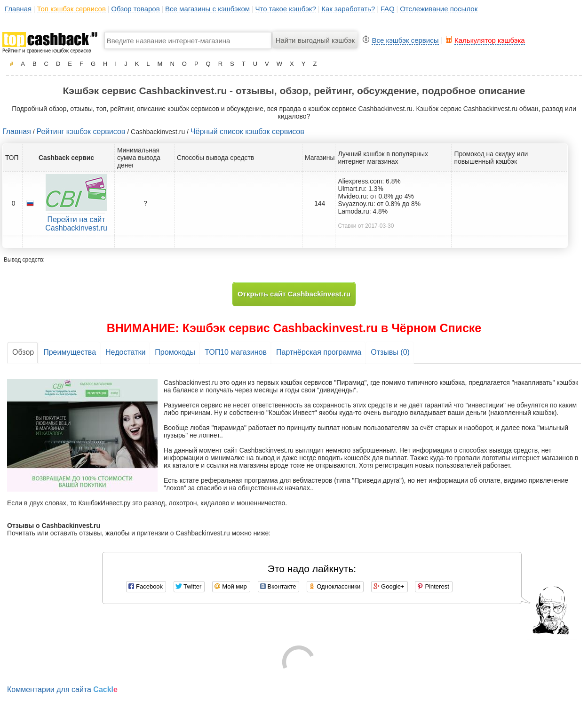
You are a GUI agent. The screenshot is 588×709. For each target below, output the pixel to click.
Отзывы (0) (390, 352)
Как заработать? (348, 9)
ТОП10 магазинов (236, 352)
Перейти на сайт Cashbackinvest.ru (76, 224)
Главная (18, 9)
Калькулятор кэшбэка (490, 40)
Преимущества (70, 352)
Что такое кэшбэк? (286, 9)
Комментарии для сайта (62, 689)
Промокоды (175, 352)
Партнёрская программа (319, 352)
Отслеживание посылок (439, 9)
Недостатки (125, 352)
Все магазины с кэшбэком (207, 9)
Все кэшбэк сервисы (405, 40)
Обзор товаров (135, 9)
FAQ (388, 9)
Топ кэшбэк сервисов (72, 9)
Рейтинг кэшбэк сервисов (81, 131)
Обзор (23, 352)
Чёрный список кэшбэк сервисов (247, 131)
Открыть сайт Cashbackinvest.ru (294, 294)
